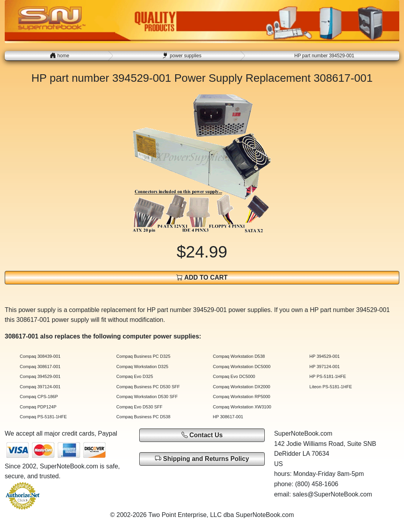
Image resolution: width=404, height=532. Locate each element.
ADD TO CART (202, 277)
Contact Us (202, 435)
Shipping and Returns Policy (202, 458)
